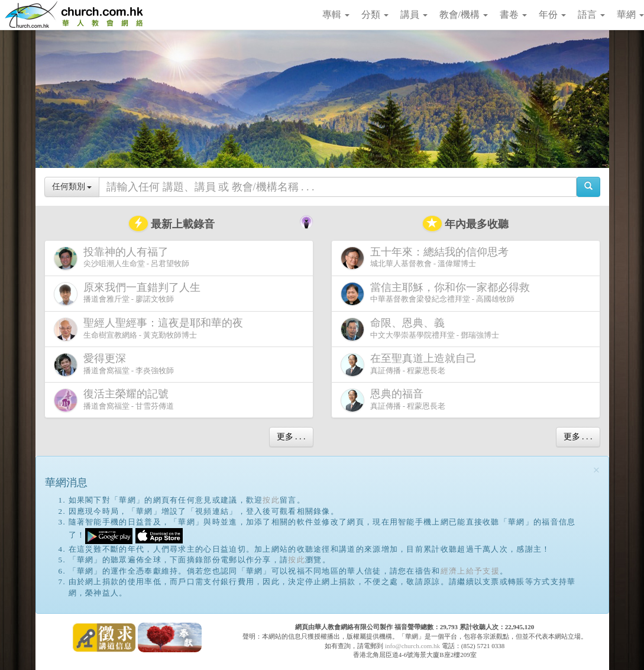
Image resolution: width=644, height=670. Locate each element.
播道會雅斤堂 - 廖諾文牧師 (130, 294)
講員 (414, 14)
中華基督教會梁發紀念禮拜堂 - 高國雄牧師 (438, 294)
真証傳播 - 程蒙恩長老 (411, 365)
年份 (552, 14)
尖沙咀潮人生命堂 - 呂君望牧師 (122, 258)
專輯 (336, 14)
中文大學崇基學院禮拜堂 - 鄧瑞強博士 (420, 329)
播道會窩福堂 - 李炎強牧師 (114, 365)
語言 (591, 14)
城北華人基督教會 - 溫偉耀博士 (427, 258)
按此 (271, 500)
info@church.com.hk (412, 646)
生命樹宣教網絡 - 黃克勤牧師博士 (151, 329)
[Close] (597, 470)
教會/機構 (464, 14)
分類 (375, 14)
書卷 (513, 14)
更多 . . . (291, 437)
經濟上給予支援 (470, 571)
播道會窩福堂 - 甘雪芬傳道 (114, 400)
